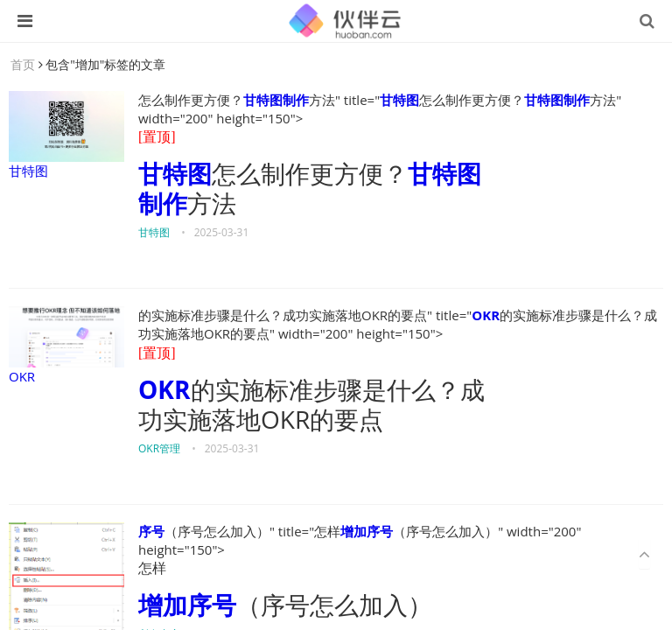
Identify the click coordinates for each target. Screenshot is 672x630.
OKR (66, 346)
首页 (23, 64)
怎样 (152, 568)
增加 (353, 531)
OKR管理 (159, 448)
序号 (151, 531)
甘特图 (66, 135)
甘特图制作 (276, 100)
